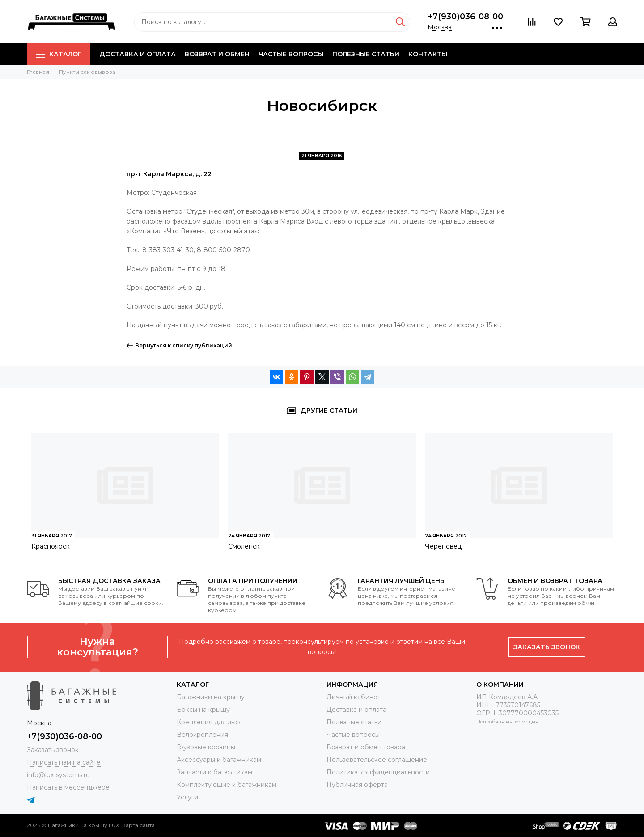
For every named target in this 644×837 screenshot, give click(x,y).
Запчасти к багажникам (214, 772)
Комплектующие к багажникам (227, 785)
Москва (440, 27)
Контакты (428, 54)
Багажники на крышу (211, 697)
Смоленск (244, 546)
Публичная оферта (357, 785)
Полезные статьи (366, 54)
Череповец (443, 546)
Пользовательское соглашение (377, 760)
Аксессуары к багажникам (219, 760)
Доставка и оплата (138, 54)
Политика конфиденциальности (378, 772)
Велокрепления (202, 735)
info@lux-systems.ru (58, 775)
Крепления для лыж (209, 722)
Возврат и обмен (217, 54)
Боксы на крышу (203, 710)
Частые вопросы (291, 54)
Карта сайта (138, 825)
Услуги (187, 797)
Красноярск (51, 546)
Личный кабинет (354, 697)
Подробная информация (507, 722)
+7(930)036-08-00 (466, 17)
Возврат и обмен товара (366, 747)
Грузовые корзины (206, 747)
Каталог (59, 54)
